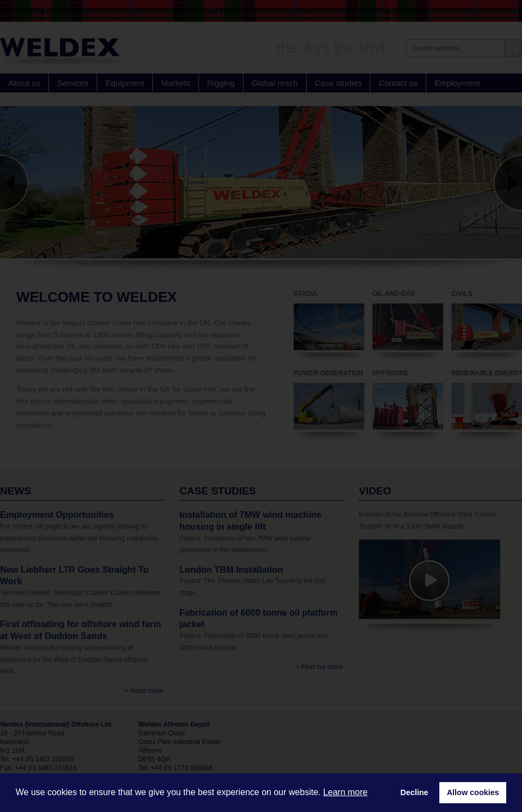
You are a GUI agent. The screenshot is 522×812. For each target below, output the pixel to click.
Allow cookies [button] (473, 792)
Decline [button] (414, 792)
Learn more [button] (345, 792)
